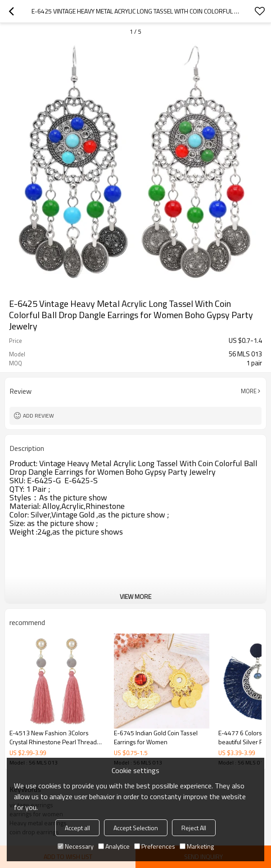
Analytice (114, 846)
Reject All (194, 828)
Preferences (155, 846)
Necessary (76, 846)
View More (135, 596)
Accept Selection (136, 828)
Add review (38, 416)
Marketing (197, 846)
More (249, 391)
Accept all (77, 828)
